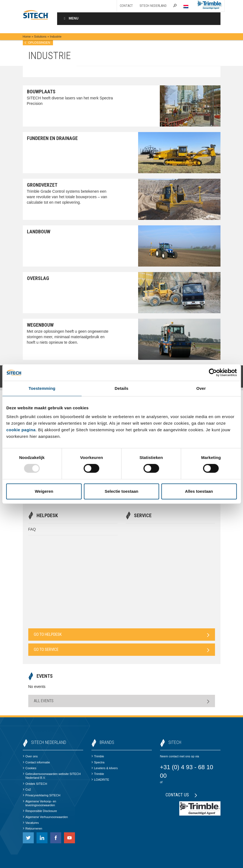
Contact (126, 6)
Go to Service (122, 650)
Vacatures (31, 823)
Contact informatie (36, 762)
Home (27, 37)
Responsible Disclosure (40, 811)
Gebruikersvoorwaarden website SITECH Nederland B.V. (52, 776)
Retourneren (33, 828)
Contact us (181, 795)
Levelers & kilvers (105, 768)
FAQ (32, 529)
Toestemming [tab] (42, 388)
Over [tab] (201, 388)
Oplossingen (39, 43)
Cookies (30, 768)
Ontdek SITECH (35, 784)
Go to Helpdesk (122, 635)
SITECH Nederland (153, 6)
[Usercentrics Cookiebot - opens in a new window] (213, 373)
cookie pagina (21, 430)
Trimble (98, 756)
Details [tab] (122, 388)
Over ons (30, 756)
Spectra (98, 762)
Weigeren (44, 491)
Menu (71, 18)
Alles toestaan (199, 491)
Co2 (27, 789)
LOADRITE (100, 780)
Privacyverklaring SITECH (42, 795)
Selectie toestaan (121, 491)
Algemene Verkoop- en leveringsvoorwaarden (40, 803)
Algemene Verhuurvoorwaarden (45, 817)
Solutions (40, 37)
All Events (122, 701)
